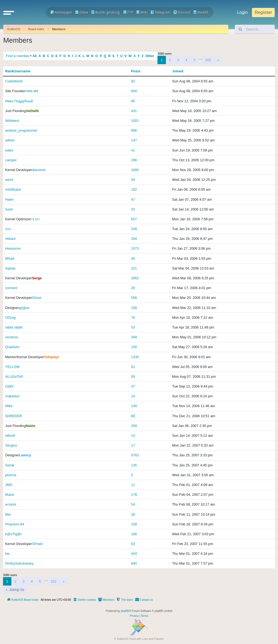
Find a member (18, 56)
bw (7, 554)
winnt (9, 180)
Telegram (161, 12)
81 (133, 367)
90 (133, 101)
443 (134, 554)
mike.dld (31, 91)
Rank (9, 71)
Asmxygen (61, 12)
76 (133, 318)
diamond (39, 170)
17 (133, 445)
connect (11, 288)
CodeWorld (14, 81)
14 (133, 396)
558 (134, 298)
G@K (9, 386)
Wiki (142, 12)
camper (11, 160)
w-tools (11, 504)
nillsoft (10, 436)
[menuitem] (84, 600)
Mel (8, 514)
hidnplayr (52, 357)
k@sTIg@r (14, 534)
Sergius (11, 445)
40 (133, 258)
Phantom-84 (15, 524)
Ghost (37, 298)
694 (134, 91)
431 (134, 111)
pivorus (11, 475)
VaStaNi (32, 111)
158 (134, 524)
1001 (135, 121)
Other (150, 56)
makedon (12, 396)
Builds (98, 12)
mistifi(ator (13, 189)
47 (133, 199)
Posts (136, 71)
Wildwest (12, 121)
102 (208, 60)
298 (134, 160)
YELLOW (12, 367)
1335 (135, 357)
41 (133, 150)
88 (133, 416)
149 (134, 406)
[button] (9, 13)
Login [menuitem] (242, 12)
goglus (24, 308)
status (113, 12)
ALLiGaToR (14, 377)
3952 (135, 278)
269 (134, 426)
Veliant (10, 239)
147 (134, 140)
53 (133, 327)
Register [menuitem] (263, 12)
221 (134, 268)
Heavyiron (13, 248)
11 (133, 485)
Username (22, 71)
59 (133, 180)
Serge (37, 278)
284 (134, 239)
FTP (128, 12)
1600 (135, 170)
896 (134, 130)
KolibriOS (14, 29)
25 (133, 209)
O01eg (10, 318)
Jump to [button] (16, 590)
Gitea (82, 12)
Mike (9, 406)
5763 (135, 455)
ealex (9, 150)
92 (133, 81)
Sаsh (9, 209)
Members (59, 29)
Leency (25, 455)
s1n (8, 229)
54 (133, 504)
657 (134, 219)
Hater (9, 199)
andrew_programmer (21, 130)
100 (134, 347)
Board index (36, 29)
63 (133, 544)
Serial (10, 465)
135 (134, 465)
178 (134, 495)
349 (134, 337)
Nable (31, 426)
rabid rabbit (14, 327)
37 (133, 386)
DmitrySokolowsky (19, 563)
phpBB (125, 611)
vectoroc (12, 337)
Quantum (12, 347)
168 (134, 308)
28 (133, 288)
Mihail (10, 258)
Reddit (201, 12)
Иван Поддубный (19, 101)
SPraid (37, 544)
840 (134, 563)
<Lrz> (35, 219)
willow (10, 140)
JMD (9, 485)
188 (134, 534)
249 (134, 229)
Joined (178, 71)
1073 (135, 248)
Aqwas (10, 268)
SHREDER (14, 416)
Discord (182, 12)
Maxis (10, 495)
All (35, 56)
